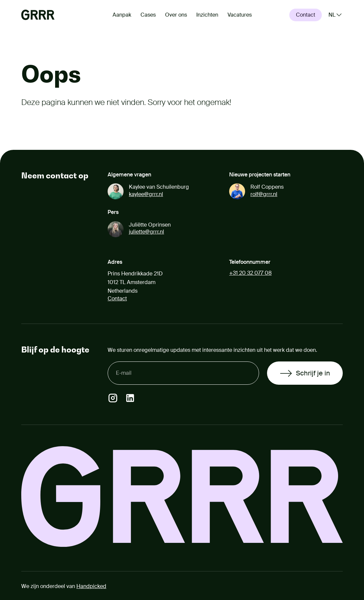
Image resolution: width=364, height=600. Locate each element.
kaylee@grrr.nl (146, 194)
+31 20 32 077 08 (250, 273)
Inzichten (207, 15)
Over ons (176, 15)
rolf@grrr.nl (264, 194)
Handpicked (91, 586)
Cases (148, 15)
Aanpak (122, 15)
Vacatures (240, 15)
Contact (117, 299)
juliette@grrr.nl (146, 232)
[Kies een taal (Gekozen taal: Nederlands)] (336, 15)
